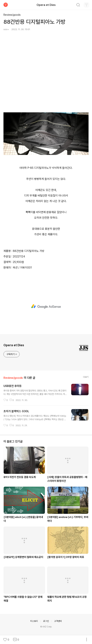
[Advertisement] (46, 66)
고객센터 (58, 621)
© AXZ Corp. (46, 627)
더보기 (86, 377)
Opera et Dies (46, 5)
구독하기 (12, 354)
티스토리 (34, 621)
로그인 (46, 621)
